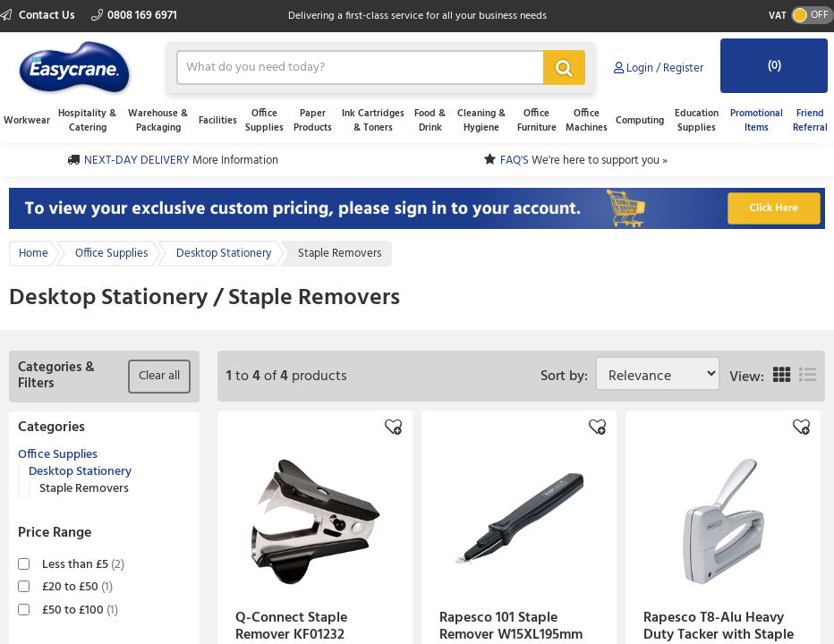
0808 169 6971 (134, 16)
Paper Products (313, 121)
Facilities (218, 121)
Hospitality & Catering (87, 121)
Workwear (27, 121)
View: (747, 377)
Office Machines (587, 121)
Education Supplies (697, 121)
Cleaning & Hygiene (481, 121)
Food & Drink (430, 121)
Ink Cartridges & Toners (373, 121)
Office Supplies (264, 121)
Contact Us (39, 16)
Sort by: (568, 377)
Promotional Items (757, 121)
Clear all (159, 376)
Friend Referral (810, 121)
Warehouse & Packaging (158, 121)
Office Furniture (537, 121)
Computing (640, 121)
